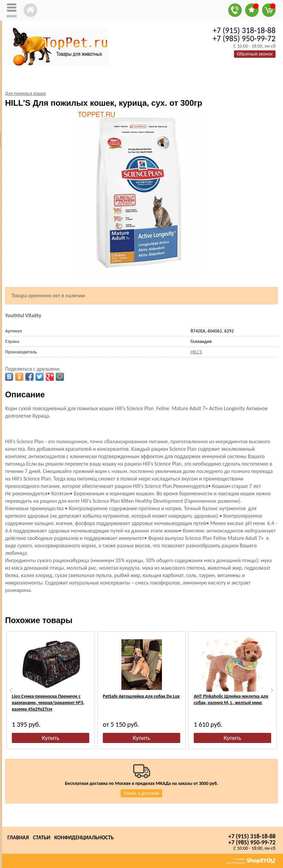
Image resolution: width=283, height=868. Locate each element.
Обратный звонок (255, 54)
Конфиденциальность (84, 837)
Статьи (41, 837)
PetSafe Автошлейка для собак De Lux (141, 696)
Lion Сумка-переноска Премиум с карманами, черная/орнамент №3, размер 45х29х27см (48, 703)
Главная (18, 837)
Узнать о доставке (142, 793)
